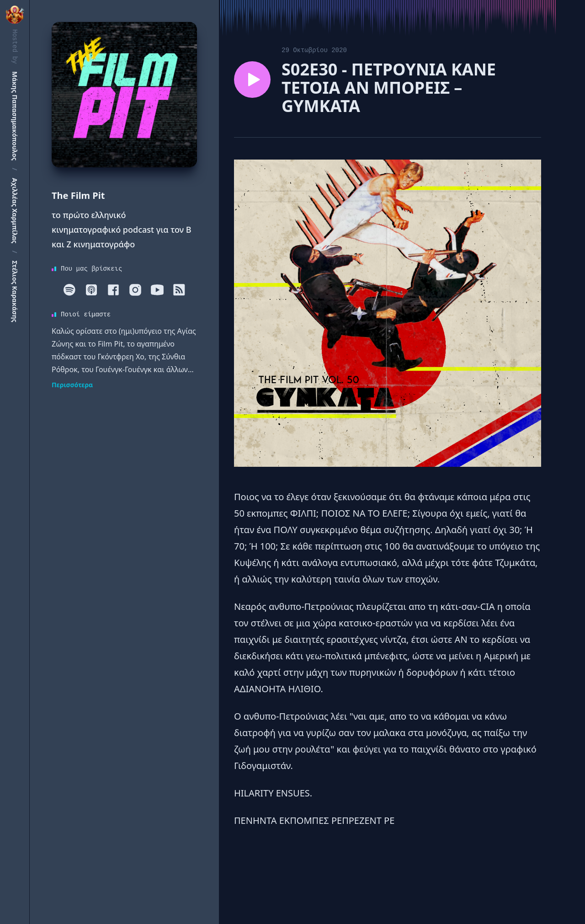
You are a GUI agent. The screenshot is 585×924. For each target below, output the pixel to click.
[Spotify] (69, 290)
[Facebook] (113, 290)
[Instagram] (135, 290)
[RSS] (179, 290)
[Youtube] (157, 290)
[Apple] (91, 290)
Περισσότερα (72, 385)
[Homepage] (124, 95)
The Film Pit (78, 195)
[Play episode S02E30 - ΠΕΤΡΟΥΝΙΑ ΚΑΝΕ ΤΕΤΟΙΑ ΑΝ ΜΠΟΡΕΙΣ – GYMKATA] (252, 80)
